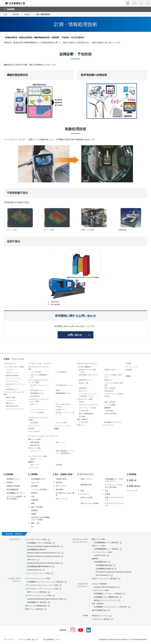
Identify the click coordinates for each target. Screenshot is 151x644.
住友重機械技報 (12, 489)
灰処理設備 (83, 388)
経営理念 (35, 493)
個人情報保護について (52, 639)
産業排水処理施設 (111, 414)
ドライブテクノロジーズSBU (36, 539)
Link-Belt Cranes (100, 555)
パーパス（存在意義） (40, 489)
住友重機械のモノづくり (16, 493)
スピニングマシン (34, 426)
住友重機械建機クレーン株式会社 (106, 549)
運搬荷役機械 (35, 442)
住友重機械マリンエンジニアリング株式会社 (111, 607)
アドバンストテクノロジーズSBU (38, 573)
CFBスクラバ (84, 391)
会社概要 (35, 486)
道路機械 (59, 465)
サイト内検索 (141, 3)
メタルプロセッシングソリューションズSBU (42, 589)
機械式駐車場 (35, 445)
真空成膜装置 (35, 396)
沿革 (33, 496)
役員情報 (35, 500)
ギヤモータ (10, 370)
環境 (82, 491)
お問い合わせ (134, 3)
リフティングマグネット (39, 410)
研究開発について (13, 479)
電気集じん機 (84, 383)
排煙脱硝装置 (109, 391)
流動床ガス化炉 (110, 370)
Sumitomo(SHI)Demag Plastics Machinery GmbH (45, 599)
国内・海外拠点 (37, 507)
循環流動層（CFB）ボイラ (88, 375)
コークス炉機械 (110, 405)
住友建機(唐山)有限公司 (105, 569)
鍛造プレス (34, 404)
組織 (33, 503)
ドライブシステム (12, 381)
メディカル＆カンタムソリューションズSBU (42, 585)
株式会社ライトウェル (100, 616)
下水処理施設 (109, 411)
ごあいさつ (35, 482)
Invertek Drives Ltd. (34, 570)
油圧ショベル (35, 465)
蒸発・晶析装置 (110, 388)
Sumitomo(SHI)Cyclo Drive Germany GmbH (43, 563)
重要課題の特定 (86, 485)
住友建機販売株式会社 (104, 565)
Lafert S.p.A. (32, 560)
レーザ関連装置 (61, 372)
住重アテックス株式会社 (34, 609)
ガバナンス (85, 494)
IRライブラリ (61, 486)
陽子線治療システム (37, 390)
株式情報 (59, 489)
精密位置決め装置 (12, 406)
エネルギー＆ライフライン (87, 363)
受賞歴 (34, 514)
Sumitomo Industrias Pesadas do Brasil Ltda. (44, 546)
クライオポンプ (11, 400)
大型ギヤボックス (12, 373)
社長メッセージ (86, 479)
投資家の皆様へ (62, 479)
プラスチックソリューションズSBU (38, 595)
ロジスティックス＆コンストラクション (43, 436)
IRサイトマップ (62, 499)
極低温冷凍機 (10, 397)
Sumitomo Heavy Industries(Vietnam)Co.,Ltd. (44, 553)
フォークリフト (34, 468)
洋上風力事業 (84, 411)
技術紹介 (10, 482)
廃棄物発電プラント (86, 380)
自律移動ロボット (12, 389)
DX (32, 527)
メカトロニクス (10, 363)
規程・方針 (35, 523)
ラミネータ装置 (61, 423)
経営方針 (59, 482)
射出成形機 (34, 423)
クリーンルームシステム (62, 426)
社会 (107, 491)
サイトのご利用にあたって (29, 639)
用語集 (128, 376)
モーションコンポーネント (15, 409)
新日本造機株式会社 (99, 610)
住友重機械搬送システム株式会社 (106, 542)
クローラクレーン (36, 451)
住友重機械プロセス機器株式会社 (106, 597)
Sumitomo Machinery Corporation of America (44, 556)
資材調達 (35, 510)
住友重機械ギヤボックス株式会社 (39, 543)
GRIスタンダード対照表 (90, 503)
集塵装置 (31, 429)
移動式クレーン (36, 459)
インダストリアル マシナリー (40, 363)
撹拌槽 (81, 402)
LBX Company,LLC (103, 575)
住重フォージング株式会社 (37, 592)
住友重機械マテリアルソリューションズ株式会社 (45, 582)
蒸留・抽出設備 (110, 402)
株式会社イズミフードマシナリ (105, 600)
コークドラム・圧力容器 (87, 408)
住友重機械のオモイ (39, 479)
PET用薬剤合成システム (64, 385)
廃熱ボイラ (108, 380)
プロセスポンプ (108, 425)
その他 (128, 363)
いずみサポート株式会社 (101, 619)
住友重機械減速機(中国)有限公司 (39, 566)
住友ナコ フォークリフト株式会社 (105, 579)
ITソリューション (132, 367)
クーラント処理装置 (37, 412)
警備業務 (129, 370)
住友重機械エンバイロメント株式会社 (108, 594)
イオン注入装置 (36, 372)
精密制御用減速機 (12, 375)
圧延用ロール (60, 410)
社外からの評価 (86, 498)
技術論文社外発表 (13, 486)
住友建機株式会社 (100, 562)
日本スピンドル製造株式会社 (36, 606)
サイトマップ (132, 491)
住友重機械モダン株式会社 (37, 602)
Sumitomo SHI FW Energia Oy (105, 587)
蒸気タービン (82, 425)
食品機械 (82, 416)
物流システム (60, 442)
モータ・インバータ (13, 378)
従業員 (107, 494)
